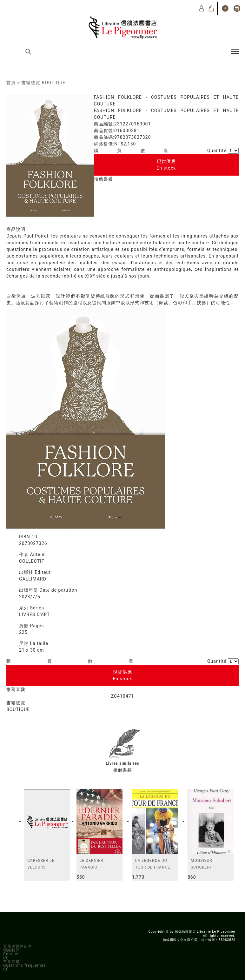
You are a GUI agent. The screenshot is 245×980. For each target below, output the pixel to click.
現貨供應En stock (166, 165)
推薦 (99, 179)
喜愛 (108, 179)
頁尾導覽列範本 (18, 946)
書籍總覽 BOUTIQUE (43, 83)
